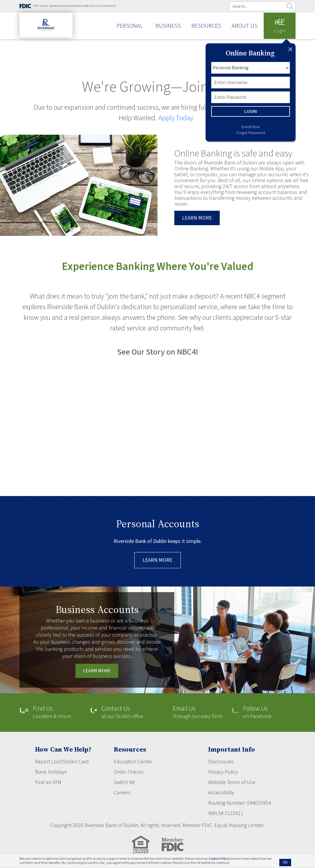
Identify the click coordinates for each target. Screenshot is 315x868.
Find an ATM (48, 782)
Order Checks (129, 772)
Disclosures (221, 762)
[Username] (251, 83)
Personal (130, 26)
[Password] (251, 97)
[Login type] (251, 68)
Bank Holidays (51, 772)
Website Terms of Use (232, 782)
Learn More (157, 560)
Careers (122, 793)
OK (285, 862)
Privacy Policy (223, 772)
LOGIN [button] (251, 111)
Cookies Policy (219, 859)
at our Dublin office (122, 713)
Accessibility (221, 793)
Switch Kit (124, 782)
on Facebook (257, 713)
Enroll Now (251, 127)
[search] (266, 6)
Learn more (197, 218)
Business (168, 26)
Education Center (133, 762)
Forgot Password (251, 133)
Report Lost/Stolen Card (62, 762)
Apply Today (176, 118)
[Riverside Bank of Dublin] (46, 30)
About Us (245, 26)
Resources (206, 26)
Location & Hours (52, 713)
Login (280, 27)
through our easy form (198, 713)
